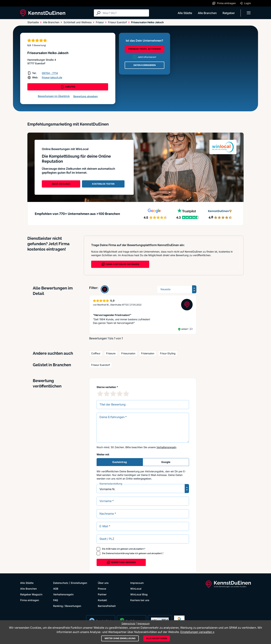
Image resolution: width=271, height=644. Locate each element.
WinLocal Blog (139, 594)
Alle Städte (185, 13)
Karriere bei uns (140, 600)
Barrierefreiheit (107, 606)
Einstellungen (79, 583)
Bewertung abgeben (85, 96)
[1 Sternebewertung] (100, 394)
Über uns (103, 583)
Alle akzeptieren (157, 638)
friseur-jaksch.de (52, 77)
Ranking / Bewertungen (67, 606)
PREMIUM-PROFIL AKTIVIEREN (145, 49)
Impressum (137, 583)
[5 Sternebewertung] (126, 394)
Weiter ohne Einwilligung (120, 638)
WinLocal (136, 589)
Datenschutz (61, 583)
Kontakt (102, 600)
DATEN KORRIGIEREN (145, 65)
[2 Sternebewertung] (107, 394)
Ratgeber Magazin (31, 594)
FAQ (56, 600)
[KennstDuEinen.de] (43, 13)
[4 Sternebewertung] (120, 394)
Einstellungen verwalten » (197, 632)
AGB (108, 549)
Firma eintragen (30, 600)
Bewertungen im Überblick (54, 96)
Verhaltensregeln (166, 447)
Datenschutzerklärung (117, 553)
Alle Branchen (207, 13)
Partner (102, 594)
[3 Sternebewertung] (113, 394)
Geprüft (185, 329)
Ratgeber (229, 13)
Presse (102, 589)
